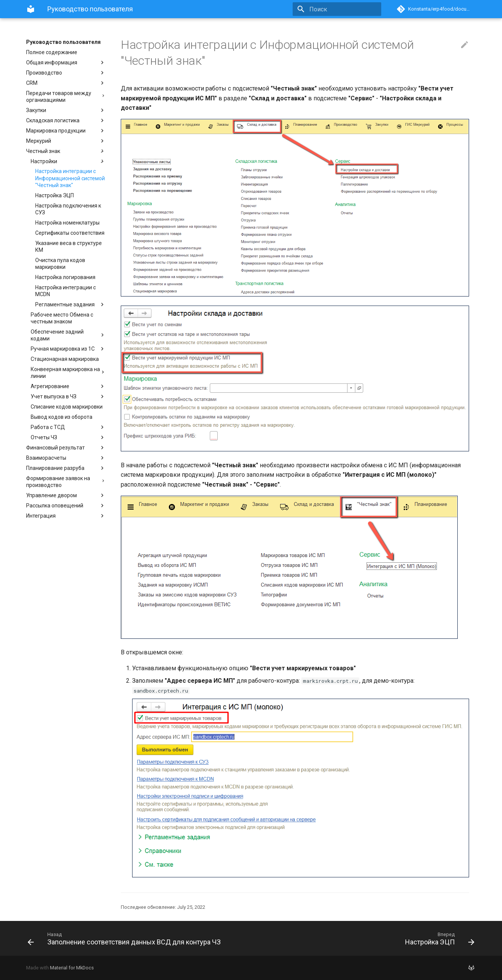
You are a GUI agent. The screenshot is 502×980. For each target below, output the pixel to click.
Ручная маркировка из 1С (68, 349)
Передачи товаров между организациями (66, 97)
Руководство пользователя (63, 42)
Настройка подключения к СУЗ (68, 209)
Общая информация (66, 62)
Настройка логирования (65, 277)
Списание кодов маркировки (67, 407)
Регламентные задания (70, 304)
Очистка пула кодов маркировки (60, 264)
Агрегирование (68, 386)
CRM (66, 83)
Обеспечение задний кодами (68, 335)
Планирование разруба (66, 468)
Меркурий (66, 141)
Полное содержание (52, 52)
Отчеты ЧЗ (68, 437)
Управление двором (66, 495)
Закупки (66, 110)
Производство (66, 73)
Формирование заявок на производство (66, 482)
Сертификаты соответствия (70, 233)
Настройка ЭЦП (55, 195)
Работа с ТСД (68, 427)
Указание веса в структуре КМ (69, 247)
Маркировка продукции (66, 131)
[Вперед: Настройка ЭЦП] (366, 938)
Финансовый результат (66, 448)
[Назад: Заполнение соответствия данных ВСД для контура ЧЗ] (136, 938)
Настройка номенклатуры (67, 223)
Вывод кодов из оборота (62, 417)
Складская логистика (66, 120)
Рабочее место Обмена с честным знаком (62, 318)
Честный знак (66, 151)
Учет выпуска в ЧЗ (68, 396)
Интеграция (66, 516)
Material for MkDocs (72, 968)
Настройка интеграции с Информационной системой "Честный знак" (70, 178)
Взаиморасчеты (66, 458)
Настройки (68, 161)
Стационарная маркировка (65, 359)
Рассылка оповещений (66, 506)
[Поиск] (337, 9)
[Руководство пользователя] (31, 9)
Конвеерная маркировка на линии (68, 373)
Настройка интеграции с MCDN (65, 291)
